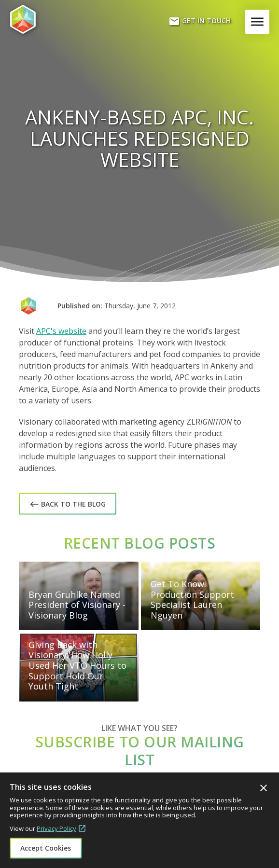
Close (264, 788)
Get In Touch (200, 21)
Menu (259, 22)
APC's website (61, 331)
